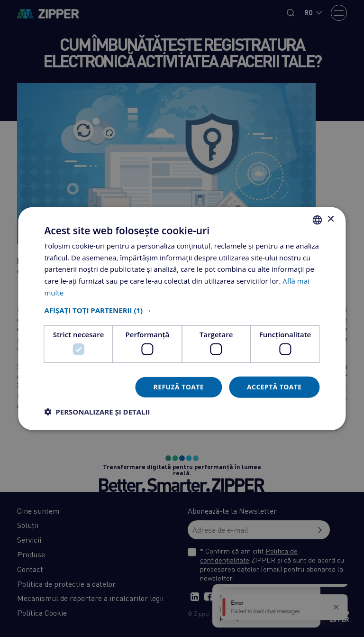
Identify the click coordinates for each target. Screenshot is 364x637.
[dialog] (182, 318)
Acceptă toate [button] (274, 387)
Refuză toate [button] (179, 387)
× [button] (331, 219)
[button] (182, 310)
